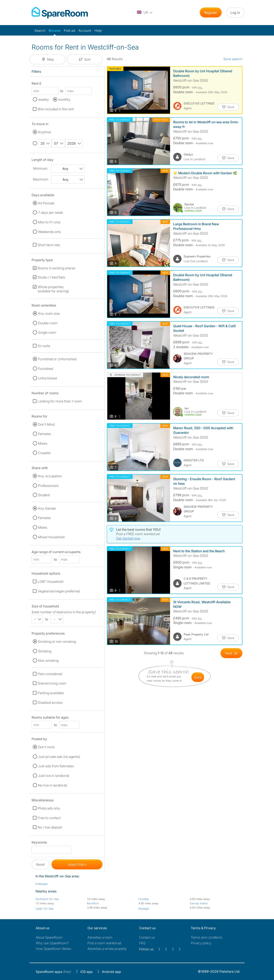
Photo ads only (49, 808)
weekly (44, 99)
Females (44, 434)
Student (44, 495)
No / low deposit (50, 827)
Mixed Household (51, 537)
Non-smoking (48, 661)
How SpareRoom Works (53, 949)
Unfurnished (47, 378)
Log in (235, 13)
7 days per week (51, 213)
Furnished (45, 369)
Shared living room (52, 683)
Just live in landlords (54, 776)
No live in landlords (53, 785)
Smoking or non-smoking (57, 641)
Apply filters (77, 864)
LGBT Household (50, 582)
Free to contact (49, 818)
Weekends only (50, 232)
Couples (44, 453)
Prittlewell (42, 884)
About (49, 937)
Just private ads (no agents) (59, 757)
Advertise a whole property (107, 949)
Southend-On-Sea (47, 899)
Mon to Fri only (49, 222)
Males (43, 443)
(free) (53, 972)
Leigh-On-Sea (44, 909)
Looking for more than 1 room (60, 401)
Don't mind (46, 747)
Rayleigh (144, 909)
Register (211, 13)
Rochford (93, 903)
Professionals (48, 486)
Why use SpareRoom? (52, 943)
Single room (47, 332)
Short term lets (49, 245)
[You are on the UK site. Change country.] (145, 13)
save (198, 677)
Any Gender (47, 508)
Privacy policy (201, 943)
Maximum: (41, 179)
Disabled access (50, 703)
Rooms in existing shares (56, 268)
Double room (48, 323)
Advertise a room (100, 937)
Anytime (44, 132)
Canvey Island (199, 903)
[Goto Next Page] (231, 653)
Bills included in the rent (56, 109)
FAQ (142, 943)
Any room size (49, 313)
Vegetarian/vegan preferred (59, 591)
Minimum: (41, 168)
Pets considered (50, 674)
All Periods (46, 203)
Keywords (39, 843)
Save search (233, 59)
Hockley (144, 899)
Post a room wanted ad (104, 943)
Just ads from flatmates (56, 766)
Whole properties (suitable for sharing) (53, 289)
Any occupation (50, 476)
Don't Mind (46, 424)
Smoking (45, 651)
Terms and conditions (207, 937)
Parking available (51, 693)
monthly (64, 99)
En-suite (44, 346)
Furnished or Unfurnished (57, 359)
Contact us (147, 937)
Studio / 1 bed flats (51, 277)
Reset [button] (40, 864)
